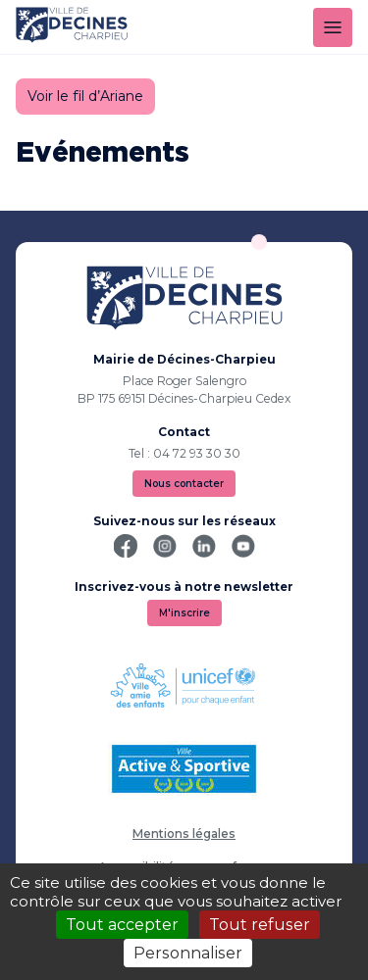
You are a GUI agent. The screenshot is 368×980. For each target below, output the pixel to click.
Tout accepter (122, 925)
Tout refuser (260, 925)
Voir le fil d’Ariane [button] (85, 96)
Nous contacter (184, 484)
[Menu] (333, 27)
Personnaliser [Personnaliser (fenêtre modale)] (188, 953)
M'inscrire (184, 613)
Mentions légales (184, 833)
